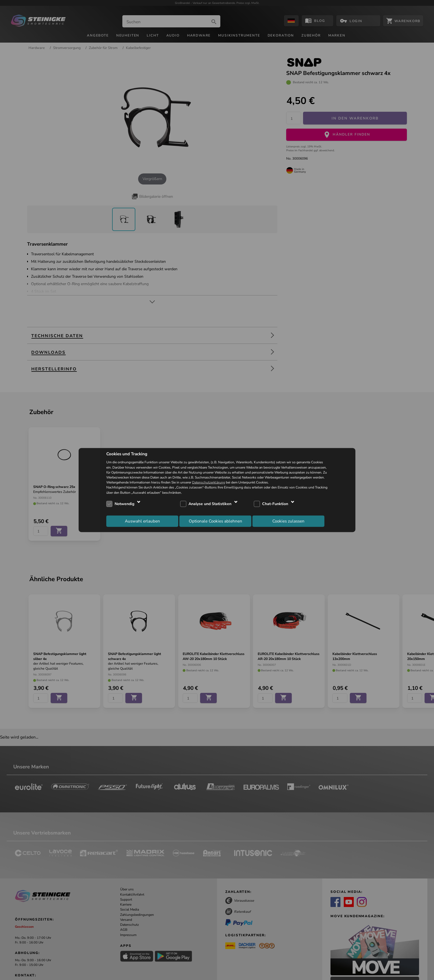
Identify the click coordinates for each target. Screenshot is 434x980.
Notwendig (124, 504)
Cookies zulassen (288, 521)
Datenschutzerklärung (209, 482)
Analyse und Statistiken (210, 504)
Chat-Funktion (275, 504)
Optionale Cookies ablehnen (215, 521)
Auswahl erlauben (142, 521)
